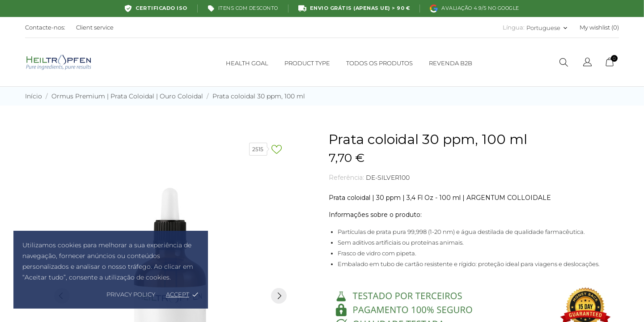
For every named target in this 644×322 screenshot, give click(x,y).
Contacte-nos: (45, 27)
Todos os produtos (382, 59)
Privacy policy (131, 294)
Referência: (346, 178)
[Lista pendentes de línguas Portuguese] (548, 28)
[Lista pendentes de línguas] (587, 63)
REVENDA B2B (451, 63)
